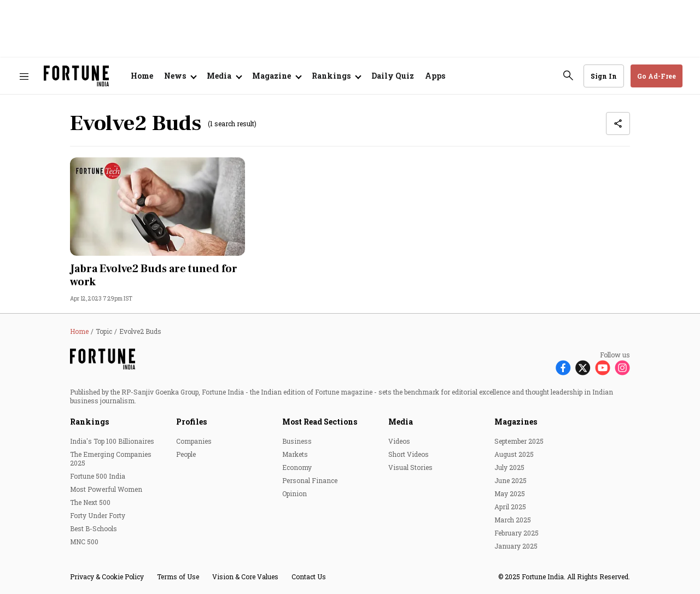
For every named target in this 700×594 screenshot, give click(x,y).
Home (142, 76)
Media (401, 422)
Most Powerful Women (106, 489)
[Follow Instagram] (622, 367)
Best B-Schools (94, 528)
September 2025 (519, 441)
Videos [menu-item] (399, 441)
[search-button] (568, 75)
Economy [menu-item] (297, 467)
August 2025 (514, 454)
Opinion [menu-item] (294, 493)
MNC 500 (84, 542)
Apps (435, 76)
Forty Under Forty (98, 515)
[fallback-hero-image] (157, 207)
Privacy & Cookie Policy (107, 577)
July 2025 (509, 467)
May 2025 (510, 493)
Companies (194, 441)
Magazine (272, 76)
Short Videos (409, 454)
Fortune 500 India (98, 476)
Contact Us (309, 577)
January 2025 (516, 546)
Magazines (516, 422)
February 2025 (517, 533)
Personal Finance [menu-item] (310, 480)
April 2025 (510, 507)
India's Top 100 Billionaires (112, 441)
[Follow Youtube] (603, 367)
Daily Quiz (393, 76)
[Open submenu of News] (180, 76)
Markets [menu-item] (295, 454)
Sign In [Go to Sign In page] (604, 76)
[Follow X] (583, 367)
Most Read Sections (320, 422)
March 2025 (513, 520)
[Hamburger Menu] (24, 76)
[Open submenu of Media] (224, 76)
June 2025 (511, 480)
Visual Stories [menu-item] (410, 467)
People (186, 454)
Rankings (331, 76)
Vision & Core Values (245, 577)
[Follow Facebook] (563, 367)
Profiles (191, 422)
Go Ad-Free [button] (657, 76)
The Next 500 (90, 502)
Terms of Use (178, 577)
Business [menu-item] (297, 441)
